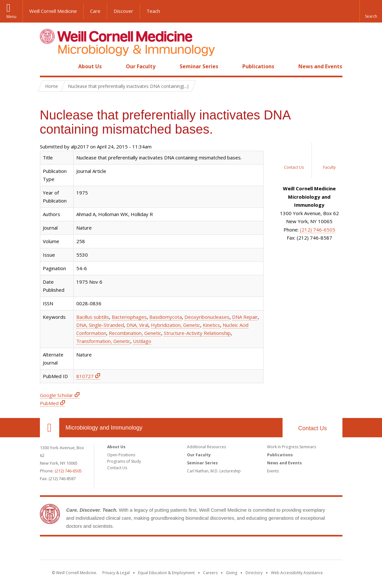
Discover (123, 11)
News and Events (320, 66)
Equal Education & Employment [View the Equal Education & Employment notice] (166, 573)
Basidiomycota (166, 317)
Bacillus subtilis (93, 317)
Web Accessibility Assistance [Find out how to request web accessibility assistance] (297, 573)
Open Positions (121, 455)
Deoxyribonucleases (207, 317)
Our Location (50, 428)
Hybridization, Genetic (176, 325)
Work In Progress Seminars (292, 447)
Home (47, 66)
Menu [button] (11, 17)
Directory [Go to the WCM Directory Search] (254, 573)
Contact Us (312, 428)
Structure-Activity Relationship (197, 333)
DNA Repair (245, 317)
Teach (153, 11)
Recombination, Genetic (135, 333)
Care (95, 11)
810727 (85, 376)
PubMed (49, 403)
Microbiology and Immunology (104, 428)
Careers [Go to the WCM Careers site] (210, 573)
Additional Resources (206, 447)
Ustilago (142, 341)
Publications (258, 66)
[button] (371, 11)
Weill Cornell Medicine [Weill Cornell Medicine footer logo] (191, 549)
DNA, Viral (137, 325)
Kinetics (211, 325)
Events (273, 471)
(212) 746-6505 (318, 230)
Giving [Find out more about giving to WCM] (232, 573)
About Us (90, 66)
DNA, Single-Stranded (100, 325)
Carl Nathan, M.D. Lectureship (214, 471)
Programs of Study (124, 461)
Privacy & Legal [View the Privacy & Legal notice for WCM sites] (116, 573)
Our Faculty (141, 66)
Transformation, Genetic (103, 341)
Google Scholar (56, 395)
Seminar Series (199, 66)
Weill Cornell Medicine (53, 11)
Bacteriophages (129, 317)
